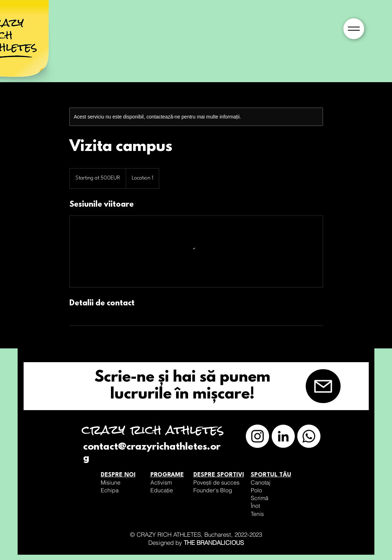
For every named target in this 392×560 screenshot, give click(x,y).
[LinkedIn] (283, 436)
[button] (354, 29)
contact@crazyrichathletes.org (152, 453)
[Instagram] (257, 436)
